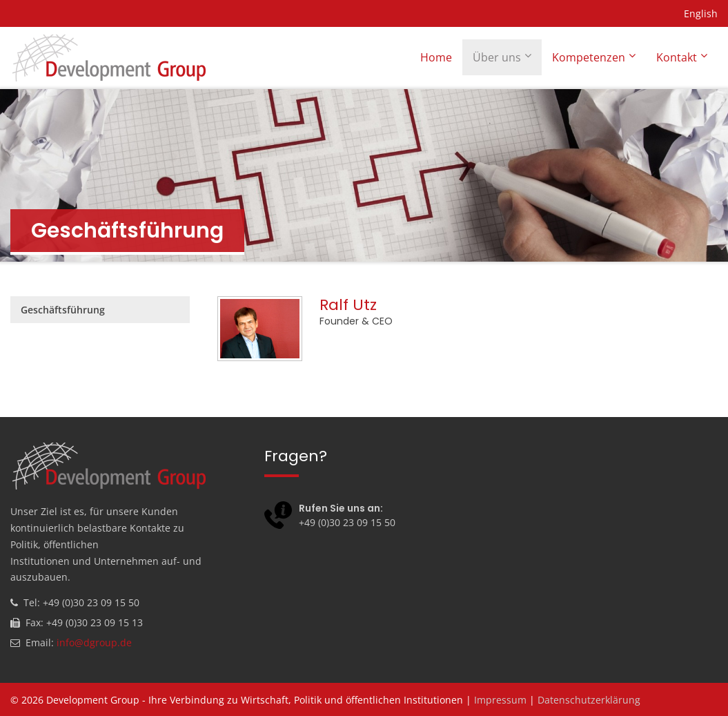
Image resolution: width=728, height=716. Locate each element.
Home (436, 57)
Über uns (497, 57)
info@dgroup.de (94, 642)
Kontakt (677, 57)
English (701, 13)
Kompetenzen (589, 57)
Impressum (500, 700)
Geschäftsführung (63, 310)
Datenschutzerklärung (589, 700)
